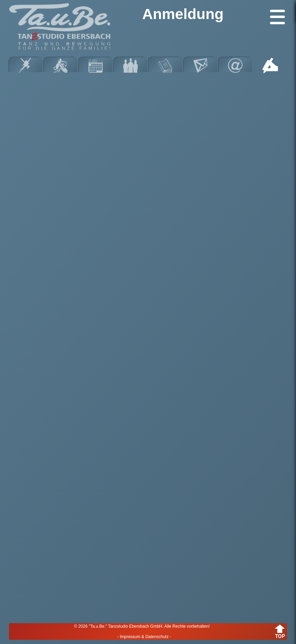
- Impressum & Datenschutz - (144, 637)
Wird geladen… (148, 343)
